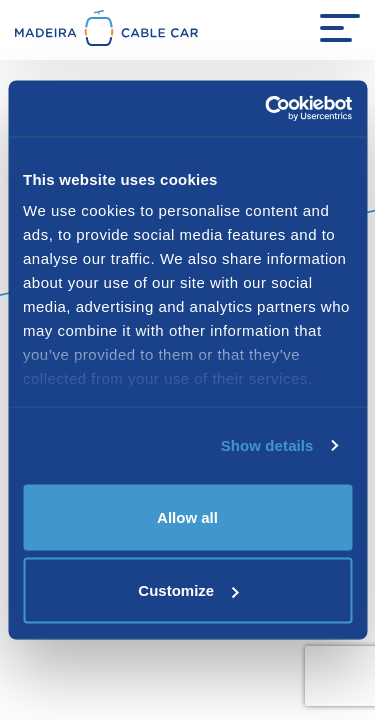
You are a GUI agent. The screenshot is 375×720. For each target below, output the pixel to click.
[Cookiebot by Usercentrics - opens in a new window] (267, 109)
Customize (188, 590)
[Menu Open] (340, 28)
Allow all (187, 516)
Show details (267, 445)
